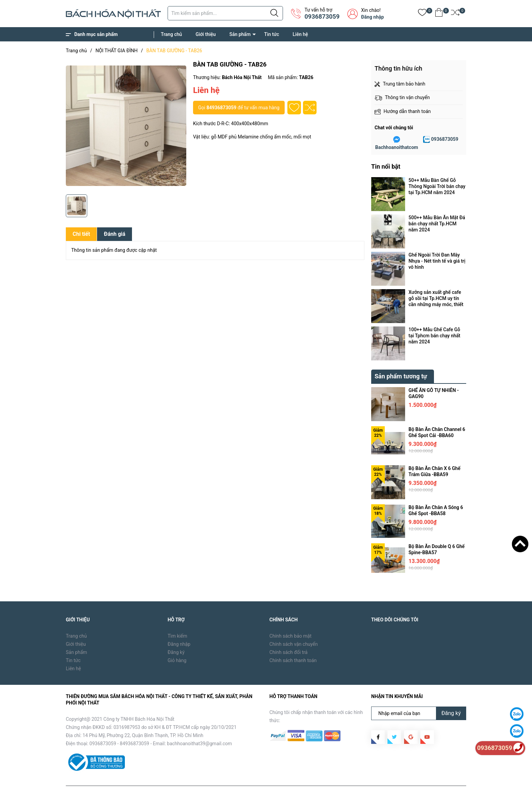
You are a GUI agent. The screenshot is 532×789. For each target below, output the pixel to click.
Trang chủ (171, 34)
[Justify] (274, 13)
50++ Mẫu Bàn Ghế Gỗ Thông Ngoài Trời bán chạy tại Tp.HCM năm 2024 (437, 186)
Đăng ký (176, 637)
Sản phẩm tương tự (401, 361)
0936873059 (322, 16)
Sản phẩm (240, 34)
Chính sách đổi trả (288, 637)
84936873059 (221, 108)
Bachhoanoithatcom (397, 147)
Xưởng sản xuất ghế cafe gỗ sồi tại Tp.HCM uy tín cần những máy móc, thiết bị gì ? (436, 298)
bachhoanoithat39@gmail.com (199, 728)
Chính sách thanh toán (293, 645)
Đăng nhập (372, 17)
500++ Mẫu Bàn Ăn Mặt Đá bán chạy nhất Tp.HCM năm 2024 (437, 224)
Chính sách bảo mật (290, 620)
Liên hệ (300, 34)
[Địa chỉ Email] (419, 698)
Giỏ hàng (177, 645)
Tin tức (272, 34)
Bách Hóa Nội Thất (123, 779)
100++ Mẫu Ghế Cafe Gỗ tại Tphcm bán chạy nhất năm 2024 (434, 336)
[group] (126, 126)
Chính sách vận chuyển (294, 628)
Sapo (175, 779)
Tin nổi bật (386, 166)
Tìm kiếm (177, 620)
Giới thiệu (206, 34)
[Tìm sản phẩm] (225, 13)
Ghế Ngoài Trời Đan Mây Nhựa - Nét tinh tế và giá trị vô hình (437, 261)
